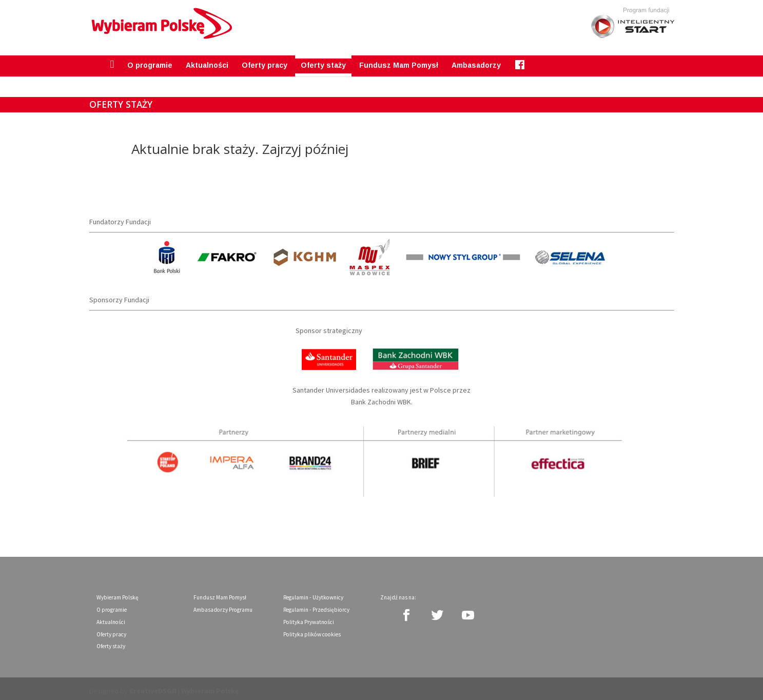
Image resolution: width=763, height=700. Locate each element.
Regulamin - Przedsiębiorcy (316, 605)
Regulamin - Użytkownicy (313, 593)
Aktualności (207, 61)
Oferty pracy (265, 61)
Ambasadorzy (476, 61)
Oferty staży (323, 61)
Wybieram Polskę (118, 593)
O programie (150, 61)
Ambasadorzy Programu (223, 605)
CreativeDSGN (153, 686)
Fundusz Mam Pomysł (399, 61)
